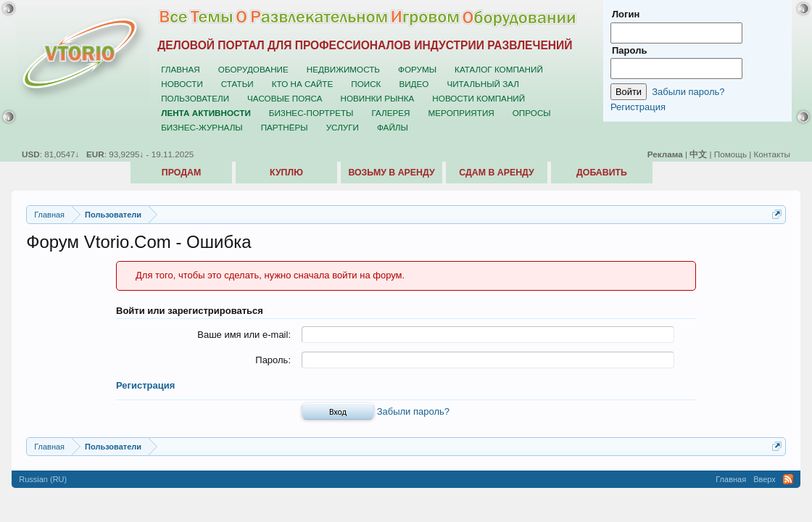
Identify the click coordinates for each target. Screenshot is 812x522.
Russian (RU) (43, 479)
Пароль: (273, 360)
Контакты (772, 154)
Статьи (237, 84)
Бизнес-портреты (311, 113)
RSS (788, 479)
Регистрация (145, 385)
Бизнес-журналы (202, 127)
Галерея (390, 113)
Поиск (366, 84)
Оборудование (253, 69)
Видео (414, 84)
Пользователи (195, 98)
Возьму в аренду (391, 173)
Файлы (393, 127)
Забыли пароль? (413, 411)
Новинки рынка (378, 98)
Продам (181, 173)
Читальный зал (483, 84)
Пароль (629, 50)
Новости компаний (478, 98)
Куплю (286, 173)
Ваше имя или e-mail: (244, 335)
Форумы (417, 69)
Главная (181, 69)
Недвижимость (343, 69)
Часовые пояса (285, 98)
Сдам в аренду (496, 173)
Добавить (602, 173)
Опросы (532, 113)
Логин (626, 14)
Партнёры (285, 127)
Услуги (343, 127)
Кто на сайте (303, 84)
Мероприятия (461, 113)
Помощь (730, 154)
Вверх (765, 479)
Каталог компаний (499, 69)
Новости (182, 84)
